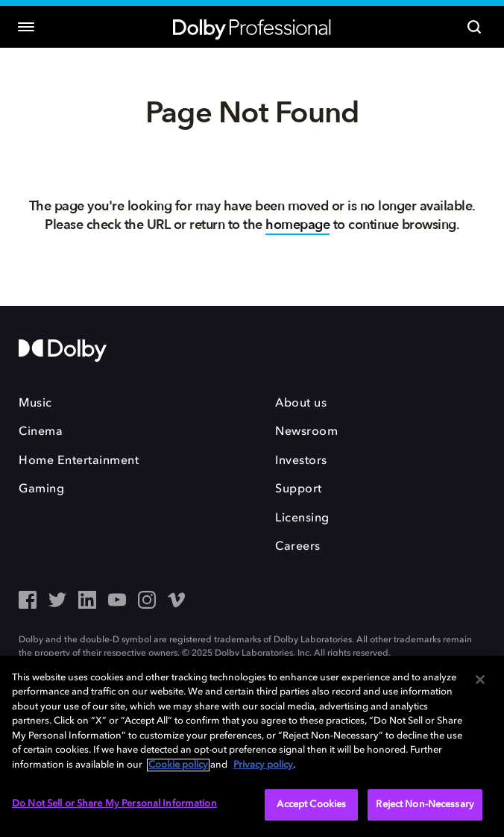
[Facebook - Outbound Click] (28, 601)
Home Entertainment (79, 461)
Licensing (302, 518)
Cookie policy (178, 765)
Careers (298, 547)
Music (35, 404)
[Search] (474, 27)
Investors (301, 461)
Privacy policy (263, 765)
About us (301, 404)
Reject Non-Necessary (425, 805)
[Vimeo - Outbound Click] (177, 601)
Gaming (41, 489)
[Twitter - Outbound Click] (57, 601)
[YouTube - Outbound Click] (117, 601)
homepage (297, 225)
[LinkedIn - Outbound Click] (87, 601)
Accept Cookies (311, 805)
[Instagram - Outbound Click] (147, 601)
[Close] (480, 680)
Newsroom (306, 432)
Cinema (41, 432)
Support (299, 489)
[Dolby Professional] (252, 27)
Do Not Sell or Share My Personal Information (114, 804)
